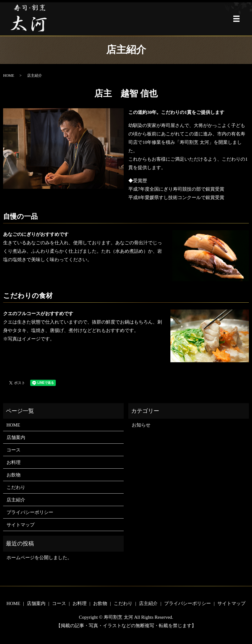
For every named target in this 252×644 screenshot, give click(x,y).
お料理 (14, 462)
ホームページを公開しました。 (39, 558)
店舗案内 (16, 437)
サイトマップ (21, 525)
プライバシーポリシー (30, 512)
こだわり (16, 487)
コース (14, 450)
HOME (9, 76)
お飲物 (14, 475)
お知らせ (141, 425)
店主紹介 (16, 500)
